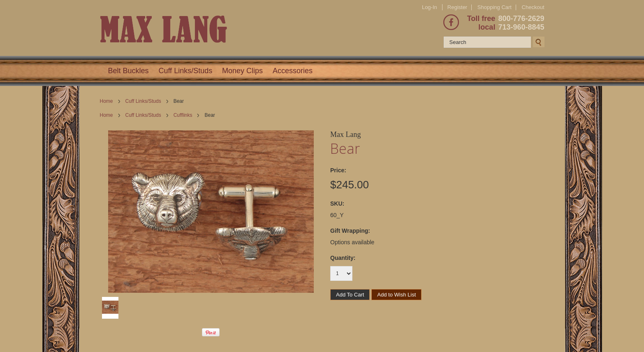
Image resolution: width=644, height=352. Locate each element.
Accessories (293, 71)
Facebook (451, 22)
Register (457, 7)
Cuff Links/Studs (185, 71)
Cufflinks (183, 115)
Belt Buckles (129, 71)
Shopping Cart (495, 7)
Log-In (430, 7)
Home (107, 101)
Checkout (533, 7)
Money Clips (242, 71)
